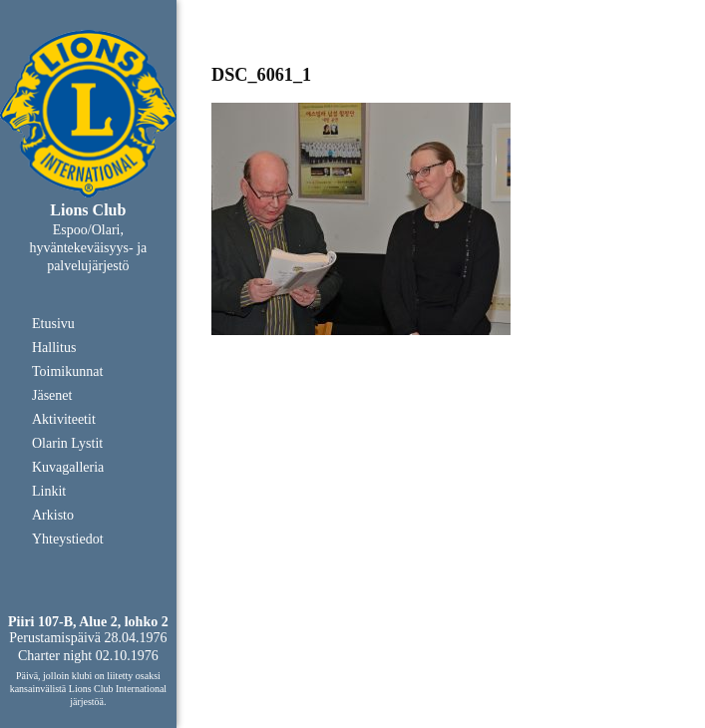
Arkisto (53, 515)
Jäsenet (52, 395)
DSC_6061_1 (261, 75)
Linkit (49, 491)
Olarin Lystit (67, 443)
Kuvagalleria (68, 467)
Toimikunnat (67, 371)
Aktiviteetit (64, 419)
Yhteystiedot (68, 539)
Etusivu (53, 324)
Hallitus (54, 348)
